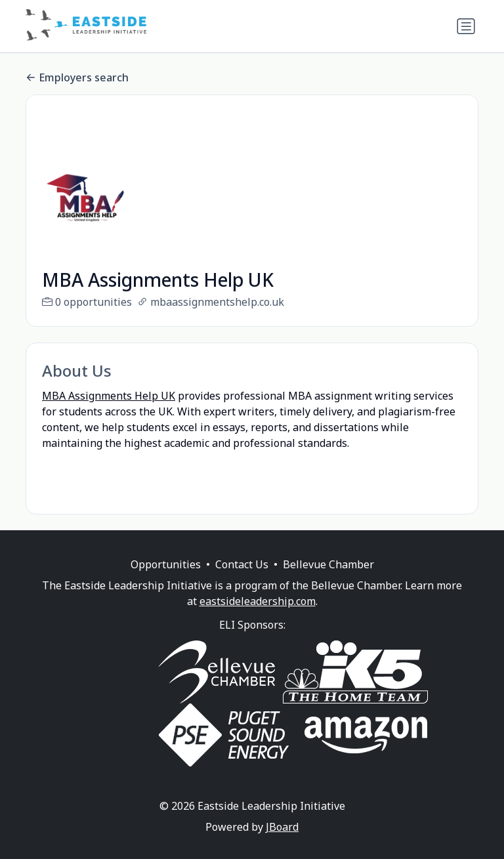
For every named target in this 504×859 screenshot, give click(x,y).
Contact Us (242, 580)
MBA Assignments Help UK (109, 396)
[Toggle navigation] (466, 26)
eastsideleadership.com (258, 617)
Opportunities (166, 580)
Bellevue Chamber (328, 580)
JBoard (282, 843)
